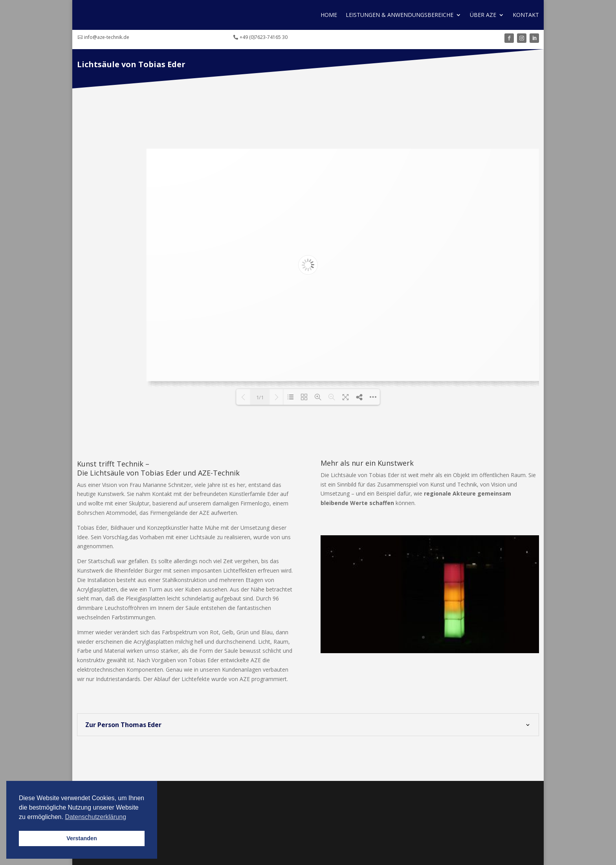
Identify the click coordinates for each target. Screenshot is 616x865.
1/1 (260, 397)
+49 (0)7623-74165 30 (264, 37)
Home (329, 15)
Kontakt (526, 15)
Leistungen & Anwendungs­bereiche (400, 15)
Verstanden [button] (82, 838)
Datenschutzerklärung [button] (95, 817)
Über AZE (483, 15)
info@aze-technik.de (107, 37)
